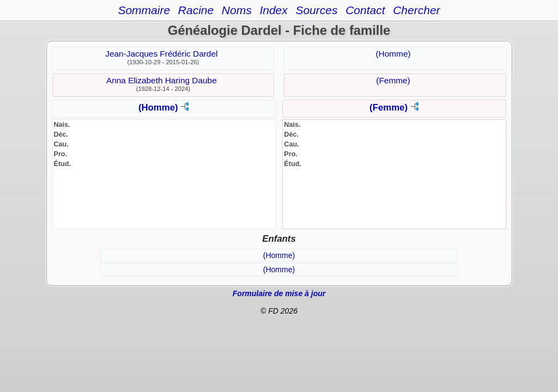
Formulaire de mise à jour (279, 293)
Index (273, 10)
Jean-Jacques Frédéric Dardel (161, 54)
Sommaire (144, 10)
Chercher (416, 10)
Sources (316, 10)
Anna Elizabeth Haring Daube (162, 80)
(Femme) (393, 80)
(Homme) (393, 54)
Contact (365, 10)
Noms (237, 10)
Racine (196, 10)
